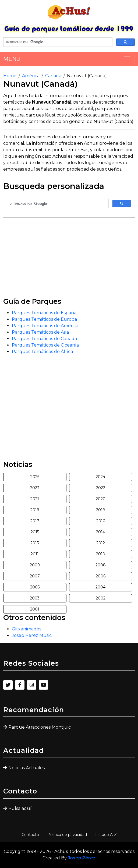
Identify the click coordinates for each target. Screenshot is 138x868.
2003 (35, 598)
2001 (35, 609)
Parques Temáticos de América (45, 326)
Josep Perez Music (32, 635)
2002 (101, 598)
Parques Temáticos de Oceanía (45, 345)
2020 (101, 499)
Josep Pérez (82, 858)
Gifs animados (26, 629)
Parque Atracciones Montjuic (40, 727)
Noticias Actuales (26, 768)
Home (10, 76)
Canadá (53, 76)
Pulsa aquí (20, 808)
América (31, 76)
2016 (101, 521)
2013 (35, 543)
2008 (101, 565)
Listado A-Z (106, 835)
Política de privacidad (67, 835)
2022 (101, 488)
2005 (35, 587)
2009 (35, 565)
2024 (100, 477)
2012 (101, 543)
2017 (35, 521)
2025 (35, 477)
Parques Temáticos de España (44, 313)
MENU (12, 59)
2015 (35, 532)
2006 (101, 576)
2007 (35, 576)
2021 (35, 499)
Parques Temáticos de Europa (44, 319)
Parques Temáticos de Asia (40, 332)
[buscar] (57, 42)
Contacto (30, 835)
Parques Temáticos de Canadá (44, 339)
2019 (35, 510)
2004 (100, 587)
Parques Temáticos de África (42, 352)
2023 (35, 488)
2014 (100, 532)
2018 (101, 510)
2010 (101, 554)
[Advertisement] (69, 260)
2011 (35, 554)
